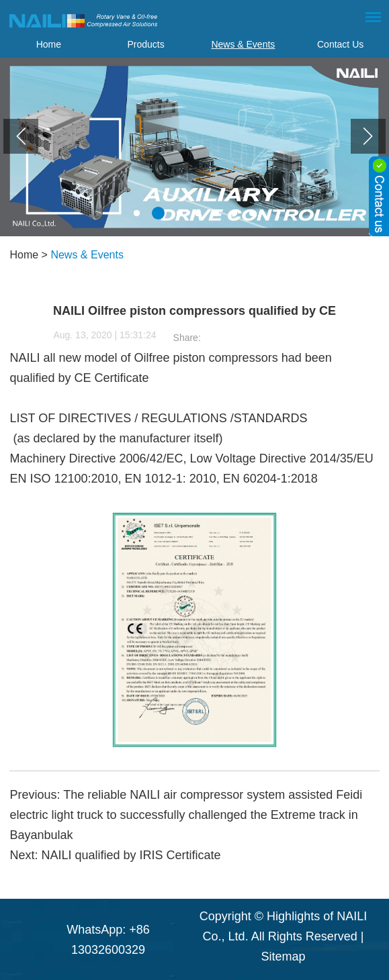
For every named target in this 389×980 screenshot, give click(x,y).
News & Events (243, 44)
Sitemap (283, 957)
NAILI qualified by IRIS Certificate (131, 855)
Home (49, 44)
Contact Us (340, 44)
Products (146, 44)
